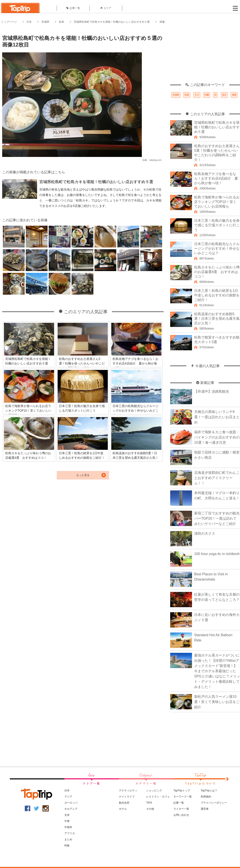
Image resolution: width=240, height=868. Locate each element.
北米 (67, 815)
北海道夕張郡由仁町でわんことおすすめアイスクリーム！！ (217, 478)
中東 (67, 821)
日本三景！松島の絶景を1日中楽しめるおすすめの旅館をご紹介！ (217, 295)
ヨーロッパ (71, 803)
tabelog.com (156, 160)
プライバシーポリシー (214, 803)
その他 (150, 809)
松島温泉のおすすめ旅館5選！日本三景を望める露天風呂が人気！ (217, 319)
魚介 (224, 95)
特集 (67, 846)
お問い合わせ (181, 815)
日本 (29, 22)
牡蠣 (207, 95)
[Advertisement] (205, 56)
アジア (68, 797)
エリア (106, 8)
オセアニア (71, 809)
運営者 (205, 809)
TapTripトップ (182, 791)
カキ (197, 95)
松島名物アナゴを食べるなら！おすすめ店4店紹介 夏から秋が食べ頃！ (216, 178)
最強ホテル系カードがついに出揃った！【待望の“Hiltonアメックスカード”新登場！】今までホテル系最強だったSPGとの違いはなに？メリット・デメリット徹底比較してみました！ (217, 671)
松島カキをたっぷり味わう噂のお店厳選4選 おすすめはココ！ (217, 272)
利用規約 (206, 797)
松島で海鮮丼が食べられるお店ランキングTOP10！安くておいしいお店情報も (217, 202)
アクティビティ (128, 791)
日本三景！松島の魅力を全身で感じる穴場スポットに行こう (217, 225)
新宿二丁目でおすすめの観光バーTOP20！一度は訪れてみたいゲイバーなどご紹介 (217, 518)
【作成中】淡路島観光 (212, 391)
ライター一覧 (181, 809)
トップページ (9, 22)
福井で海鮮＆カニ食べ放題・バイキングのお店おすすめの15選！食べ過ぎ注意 (217, 437)
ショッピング (154, 791)
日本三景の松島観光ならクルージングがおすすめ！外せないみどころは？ (217, 248)
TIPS (149, 803)
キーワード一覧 (183, 797)
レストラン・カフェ (158, 797)
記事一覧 (73, 8)
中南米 (68, 827)
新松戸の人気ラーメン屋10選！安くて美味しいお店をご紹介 (217, 702)
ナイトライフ (127, 797)
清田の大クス (205, 534)
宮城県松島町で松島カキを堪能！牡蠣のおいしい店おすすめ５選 (112, 22)
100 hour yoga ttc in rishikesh (217, 554)
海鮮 (234, 95)
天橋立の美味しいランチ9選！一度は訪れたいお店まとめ (217, 417)
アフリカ (70, 833)
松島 (62, 22)
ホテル (123, 809)
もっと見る (83, 475)
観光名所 (124, 803)
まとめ (68, 839)
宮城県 (45, 22)
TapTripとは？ (209, 791)
